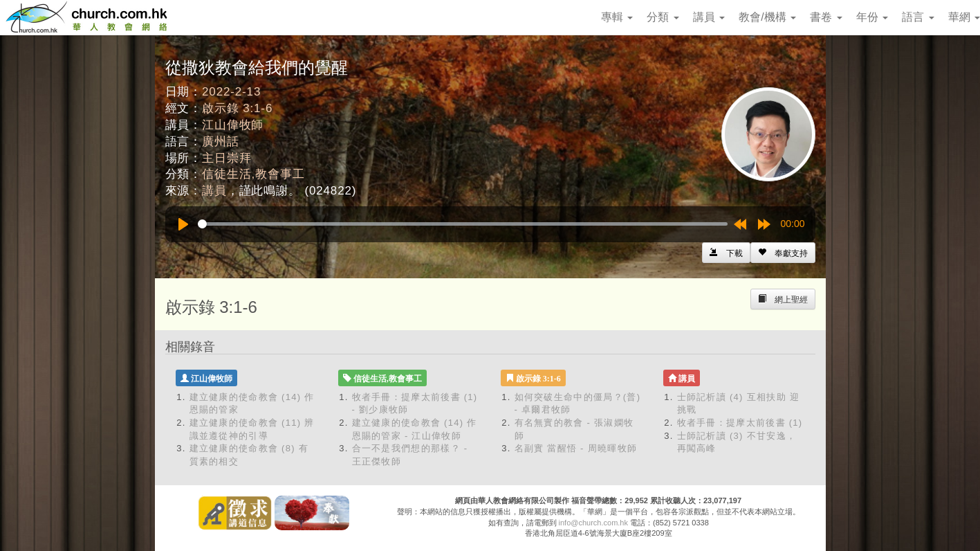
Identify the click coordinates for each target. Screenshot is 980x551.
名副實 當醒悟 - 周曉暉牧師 (576, 448)
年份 (872, 17)
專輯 (617, 17)
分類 (663, 17)
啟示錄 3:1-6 (237, 108)
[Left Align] (783, 253)
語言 (918, 17)
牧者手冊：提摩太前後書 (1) (740, 423)
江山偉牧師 (233, 125)
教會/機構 (767, 17)
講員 (709, 17)
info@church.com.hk (593, 523)
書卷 (826, 17)
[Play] (183, 224)
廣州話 (221, 142)
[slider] (463, 224)
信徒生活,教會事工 (253, 174)
